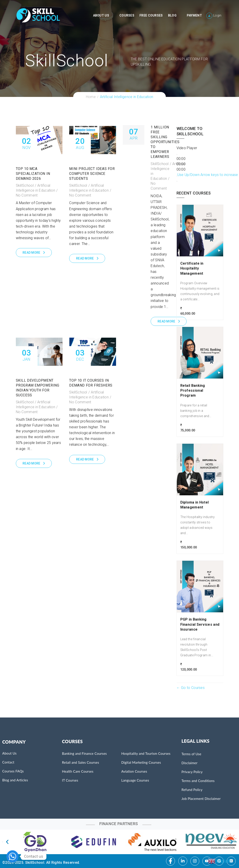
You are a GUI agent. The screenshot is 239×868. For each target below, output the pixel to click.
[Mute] (177, 176)
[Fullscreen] (177, 181)
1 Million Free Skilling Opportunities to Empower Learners (165, 142)
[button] (7, 842)
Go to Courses (192, 688)
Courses (127, 15)
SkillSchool (25, 185)
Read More (31, 253)
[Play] (177, 155)
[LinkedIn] (183, 861)
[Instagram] (195, 861)
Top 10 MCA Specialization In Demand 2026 (33, 174)
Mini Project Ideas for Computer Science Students (92, 174)
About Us (101, 15)
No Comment (27, 195)
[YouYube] (207, 861)
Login (217, 15)
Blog (172, 15)
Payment (194, 15)
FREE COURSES (151, 15)
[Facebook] (170, 861)
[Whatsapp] (12, 856)
